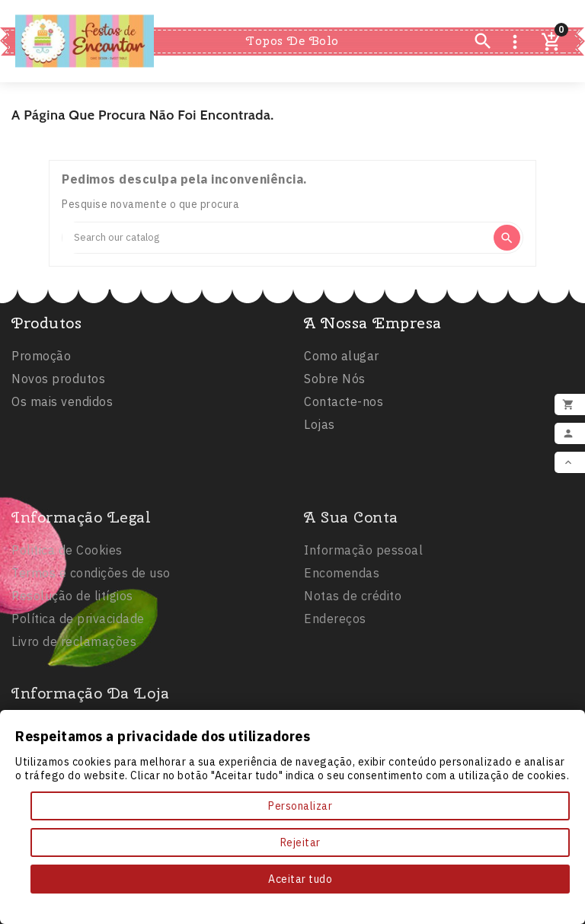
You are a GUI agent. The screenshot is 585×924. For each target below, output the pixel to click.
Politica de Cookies (67, 617)
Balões (357, 14)
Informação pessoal (363, 617)
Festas (283, 14)
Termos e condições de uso (91, 640)
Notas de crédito (353, 663)
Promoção (41, 360)
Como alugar (342, 360)
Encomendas (342, 640)
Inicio (218, 13)
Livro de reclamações (74, 708)
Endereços (335, 686)
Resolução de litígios (72, 663)
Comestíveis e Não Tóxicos (292, 69)
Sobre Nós (335, 383)
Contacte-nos (344, 406)
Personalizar (300, 806)
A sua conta (351, 584)
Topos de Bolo (292, 41)
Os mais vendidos (62, 406)
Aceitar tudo (300, 879)
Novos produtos (58, 383)
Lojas (320, 429)
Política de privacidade (78, 686)
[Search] (277, 238)
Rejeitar (300, 842)
